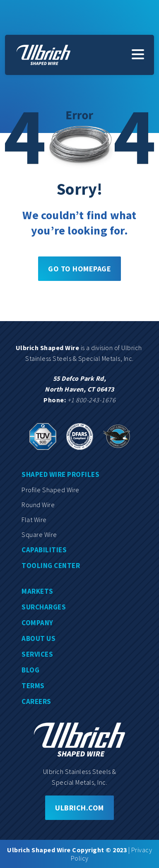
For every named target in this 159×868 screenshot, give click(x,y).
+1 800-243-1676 (92, 400)
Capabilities (44, 550)
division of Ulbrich (117, 348)
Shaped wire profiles (60, 474)
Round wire (38, 505)
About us (39, 638)
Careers (36, 701)
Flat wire (34, 520)
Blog (30, 670)
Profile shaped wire (51, 490)
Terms (33, 686)
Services (37, 654)
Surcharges (44, 607)
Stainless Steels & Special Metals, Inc (79, 358)
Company (37, 623)
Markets (37, 591)
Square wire (39, 534)
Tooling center (51, 566)
